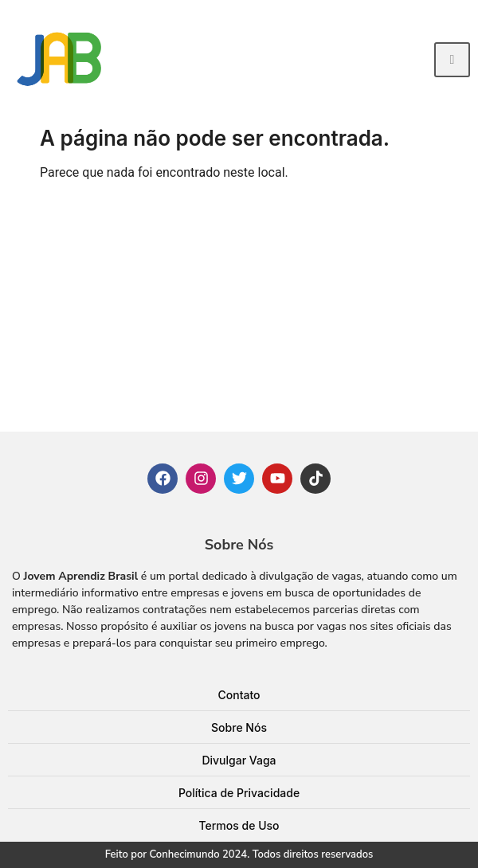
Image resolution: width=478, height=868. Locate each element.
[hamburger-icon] (452, 60)
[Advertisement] (239, 312)
